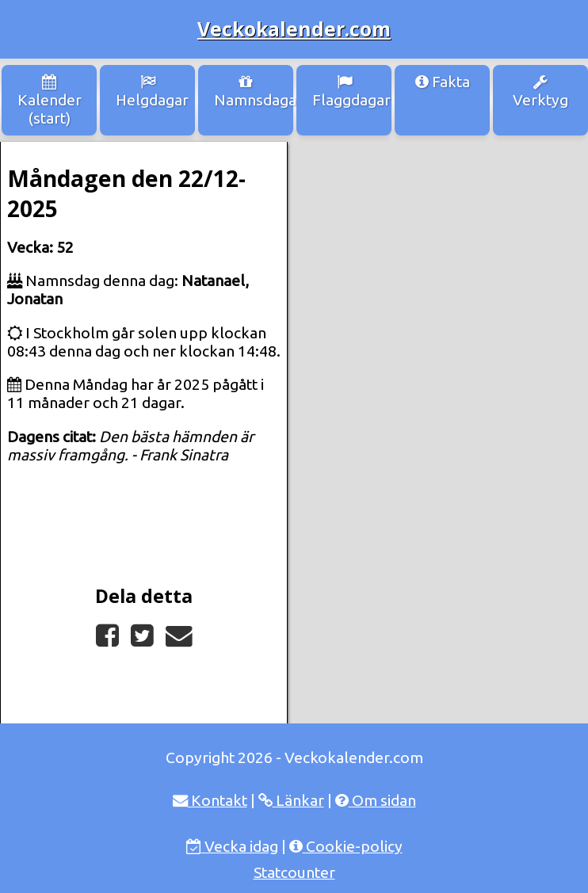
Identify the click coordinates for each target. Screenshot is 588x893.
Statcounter (294, 872)
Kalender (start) (50, 101)
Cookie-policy (346, 846)
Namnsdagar (254, 92)
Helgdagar (152, 92)
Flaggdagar (351, 92)
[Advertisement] (438, 229)
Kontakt (210, 800)
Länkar (291, 800)
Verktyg (540, 92)
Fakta (443, 82)
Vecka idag (232, 846)
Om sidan (376, 800)
